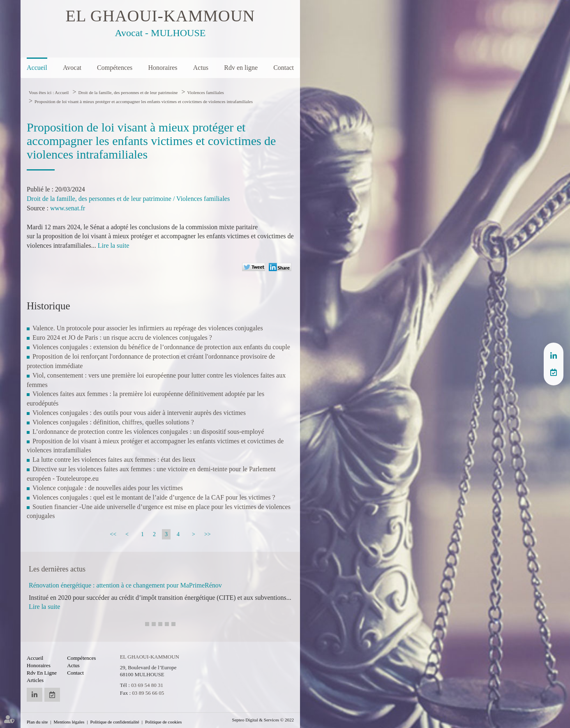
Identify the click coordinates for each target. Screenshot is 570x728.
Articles (35, 680)
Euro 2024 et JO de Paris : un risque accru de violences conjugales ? (122, 338)
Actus (201, 68)
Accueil (37, 68)
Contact (284, 68)
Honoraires (163, 68)
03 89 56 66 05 (148, 693)
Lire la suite (113, 245)
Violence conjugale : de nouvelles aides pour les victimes (108, 488)
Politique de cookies (163, 722)
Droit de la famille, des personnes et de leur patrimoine (128, 92)
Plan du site (37, 722)
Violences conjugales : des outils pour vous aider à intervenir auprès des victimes (139, 413)
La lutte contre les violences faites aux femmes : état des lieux (114, 460)
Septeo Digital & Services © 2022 (263, 720)
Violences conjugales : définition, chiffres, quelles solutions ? (113, 422)
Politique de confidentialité (115, 722)
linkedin (554, 356)
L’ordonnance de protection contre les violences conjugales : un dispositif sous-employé (148, 432)
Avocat (72, 68)
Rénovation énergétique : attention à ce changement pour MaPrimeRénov (125, 585)
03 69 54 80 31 (147, 685)
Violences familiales (205, 92)
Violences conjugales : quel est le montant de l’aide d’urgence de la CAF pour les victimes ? (154, 497)
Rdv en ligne (241, 68)
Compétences (115, 68)
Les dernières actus (57, 569)
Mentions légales (69, 722)
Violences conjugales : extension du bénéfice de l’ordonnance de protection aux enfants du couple (161, 347)
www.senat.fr (68, 208)
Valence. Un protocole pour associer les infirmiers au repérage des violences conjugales (148, 328)
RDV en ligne (554, 372)
